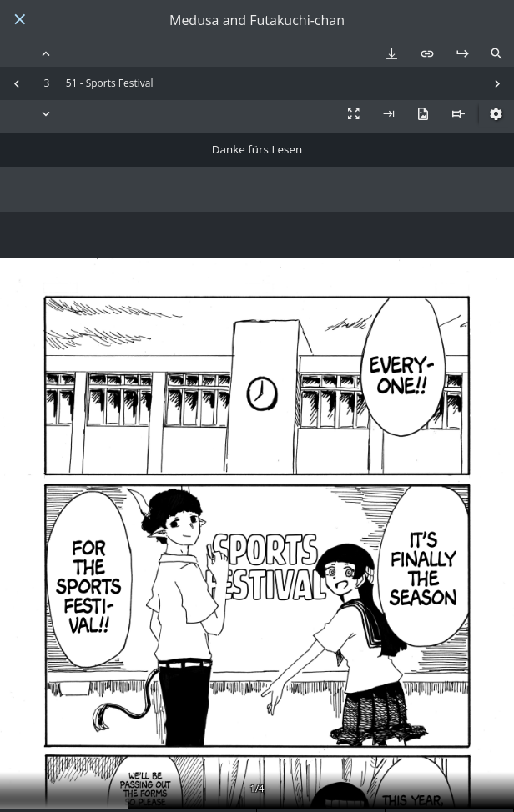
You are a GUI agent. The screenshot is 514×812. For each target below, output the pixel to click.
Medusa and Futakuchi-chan (257, 20)
